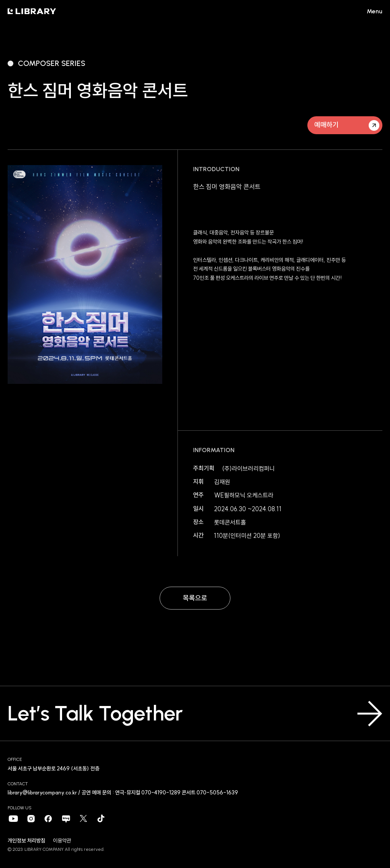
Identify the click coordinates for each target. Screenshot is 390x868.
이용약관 (62, 841)
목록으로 (195, 598)
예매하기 (347, 125)
